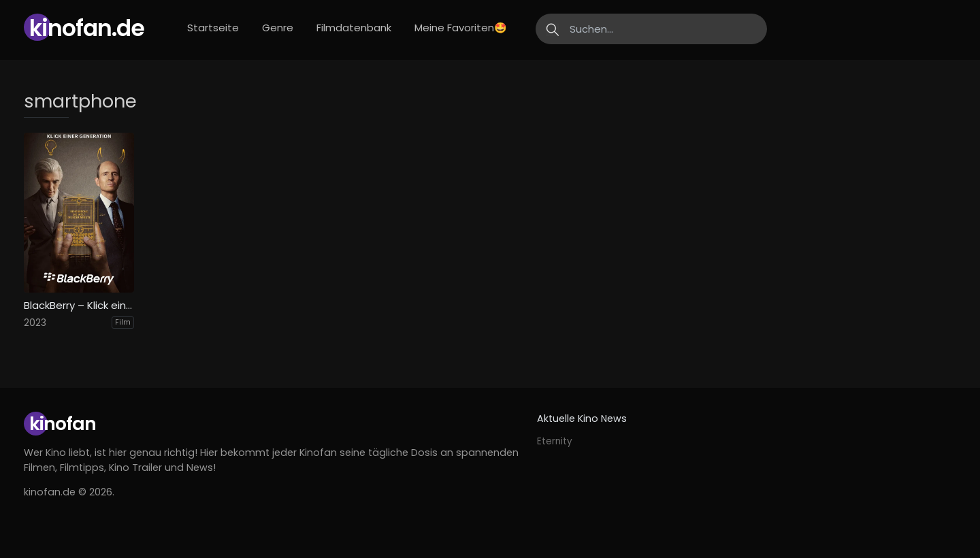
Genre (278, 28)
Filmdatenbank (354, 28)
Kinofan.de (87, 28)
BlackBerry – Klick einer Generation (79, 306)
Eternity (555, 441)
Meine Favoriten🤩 (461, 28)
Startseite (213, 28)
